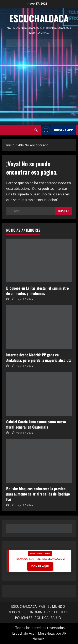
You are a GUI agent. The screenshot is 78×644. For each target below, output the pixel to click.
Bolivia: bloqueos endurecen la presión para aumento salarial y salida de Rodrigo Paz (38, 494)
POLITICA (41, 618)
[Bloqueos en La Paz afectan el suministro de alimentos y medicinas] (39, 260)
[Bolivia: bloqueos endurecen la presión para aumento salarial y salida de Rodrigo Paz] (39, 461)
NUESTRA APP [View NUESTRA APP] (57, 130)
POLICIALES (24, 618)
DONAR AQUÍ (40, 566)
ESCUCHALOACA (24, 606)
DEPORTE (15, 612)
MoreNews (46, 633)
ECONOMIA (33, 612)
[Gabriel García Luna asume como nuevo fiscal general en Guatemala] (39, 394)
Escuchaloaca (39, 18)
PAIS (42, 606)
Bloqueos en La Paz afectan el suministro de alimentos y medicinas (38, 291)
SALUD (56, 618)
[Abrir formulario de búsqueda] (36, 130)
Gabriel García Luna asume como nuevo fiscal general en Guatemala (36, 424)
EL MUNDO (56, 606)
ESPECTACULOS (56, 612)
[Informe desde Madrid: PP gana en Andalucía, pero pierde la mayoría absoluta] (39, 327)
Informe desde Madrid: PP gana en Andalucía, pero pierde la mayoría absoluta (39, 357)
